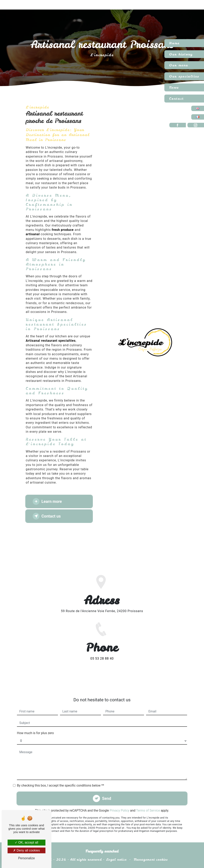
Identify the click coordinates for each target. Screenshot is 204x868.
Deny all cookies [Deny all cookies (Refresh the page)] (26, 850)
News (174, 87)
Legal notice (116, 859)
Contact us (47, 516)
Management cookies (151, 859)
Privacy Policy (120, 803)
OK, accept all (26, 842)
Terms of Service (148, 803)
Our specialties (184, 76)
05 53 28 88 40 (102, 666)
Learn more (47, 501)
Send (107, 791)
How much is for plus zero (35, 726)
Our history (181, 54)
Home (174, 43)
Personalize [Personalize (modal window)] (26, 858)
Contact (176, 98)
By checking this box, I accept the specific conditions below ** (60, 778)
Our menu (179, 65)
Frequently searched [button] (102, 851)
